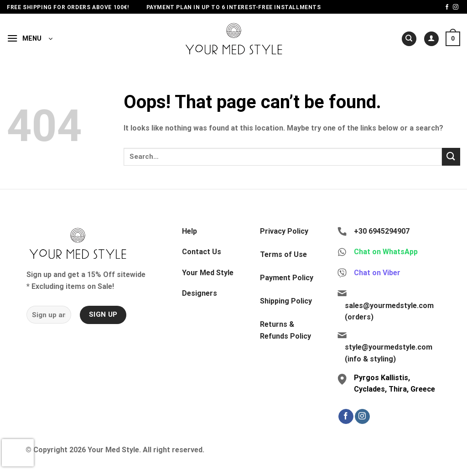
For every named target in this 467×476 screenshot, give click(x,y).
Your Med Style (208, 273)
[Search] (409, 39)
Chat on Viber (377, 273)
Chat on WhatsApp (386, 252)
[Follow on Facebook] (447, 7)
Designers (200, 293)
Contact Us (202, 252)
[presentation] (18, 453)
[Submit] (451, 157)
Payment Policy (287, 278)
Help (189, 231)
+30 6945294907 (382, 231)
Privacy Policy (284, 231)
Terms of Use (283, 254)
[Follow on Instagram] (456, 7)
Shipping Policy (286, 301)
